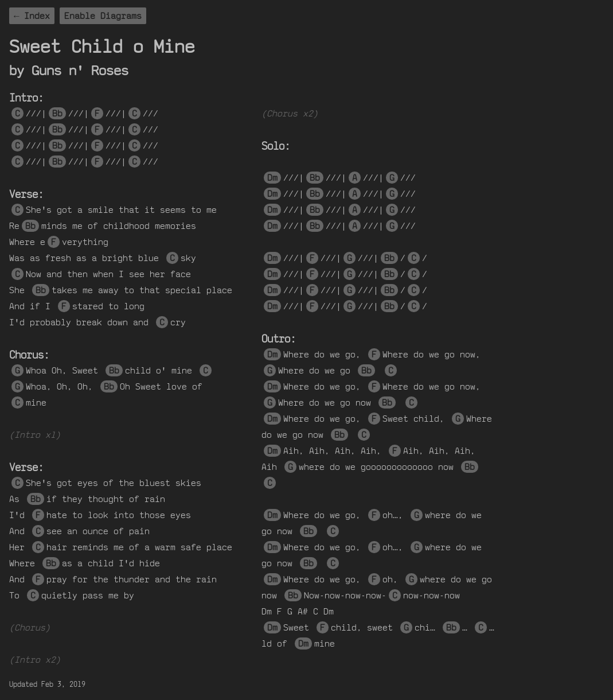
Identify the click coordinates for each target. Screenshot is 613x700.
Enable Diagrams (103, 16)
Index (37, 16)
